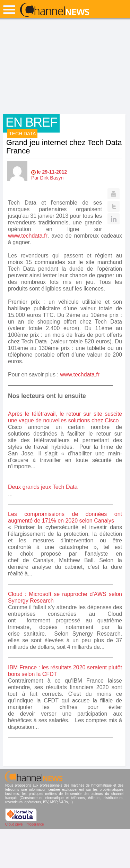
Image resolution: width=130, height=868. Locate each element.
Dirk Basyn (52, 178)
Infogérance (35, 824)
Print (114, 194)
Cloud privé (14, 824)
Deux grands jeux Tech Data (43, 487)
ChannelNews (55, 10)
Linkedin (114, 219)
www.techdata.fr (28, 236)
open (9, 10)
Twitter (114, 206)
